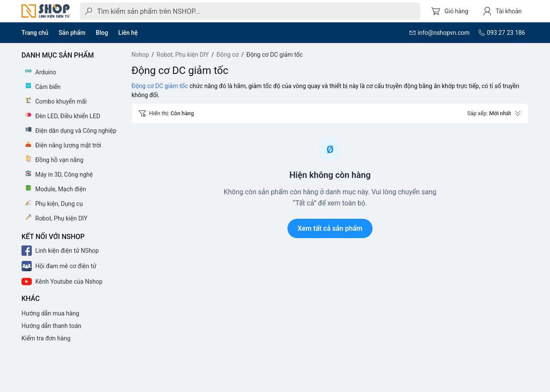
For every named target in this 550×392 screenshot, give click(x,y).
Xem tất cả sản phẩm (330, 228)
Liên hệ (128, 33)
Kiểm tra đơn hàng (46, 338)
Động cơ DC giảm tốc (160, 86)
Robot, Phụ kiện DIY (183, 55)
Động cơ (228, 55)
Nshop (140, 55)
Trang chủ (35, 33)
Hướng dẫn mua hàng (50, 313)
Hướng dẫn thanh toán (51, 326)
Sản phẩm (72, 33)
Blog (102, 33)
